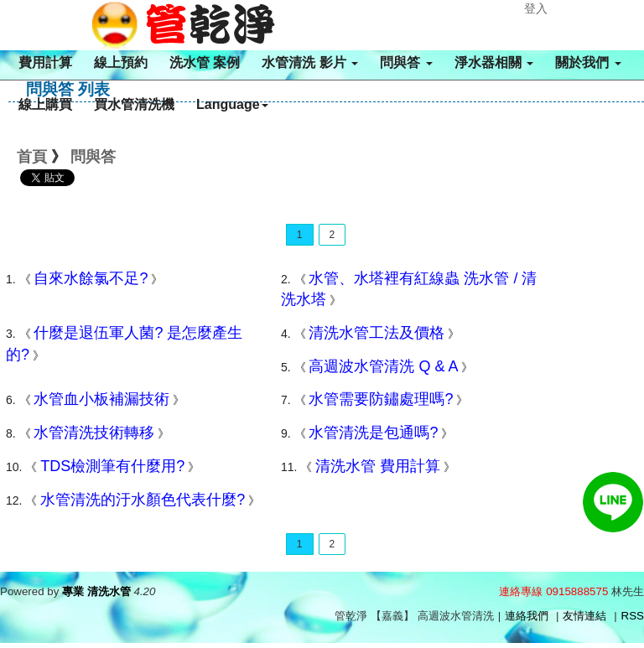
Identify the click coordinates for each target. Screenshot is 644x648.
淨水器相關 (494, 62)
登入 (536, 8)
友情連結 (584, 616)
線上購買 (45, 104)
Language (232, 104)
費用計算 (45, 62)
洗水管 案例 (205, 62)
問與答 (406, 62)
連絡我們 (527, 616)
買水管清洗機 (134, 104)
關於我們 (588, 62)
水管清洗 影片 (310, 62)
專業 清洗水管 (96, 591)
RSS (633, 616)
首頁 (32, 157)
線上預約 (121, 62)
